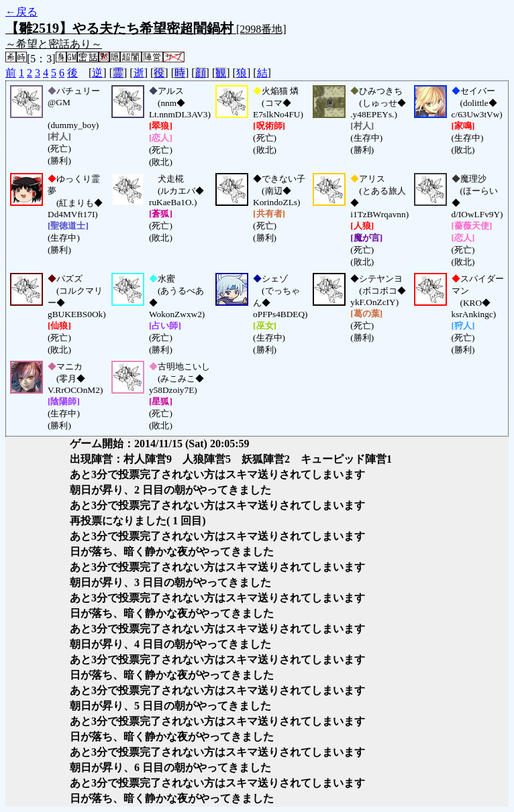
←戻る (21, 12)
